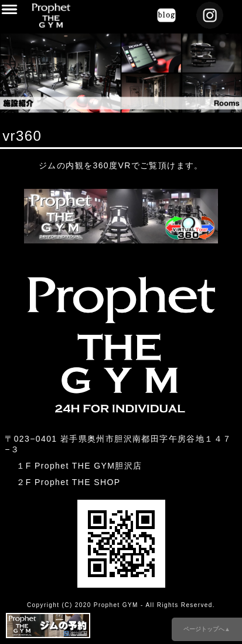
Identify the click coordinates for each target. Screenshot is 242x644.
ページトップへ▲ (207, 629)
